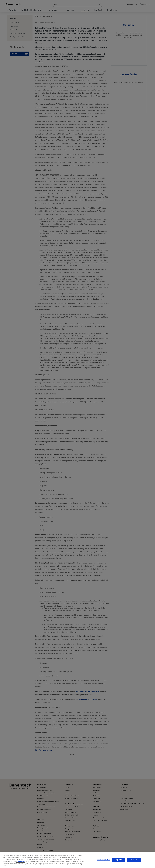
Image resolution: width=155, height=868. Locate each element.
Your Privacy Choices (103, 863)
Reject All (119, 863)
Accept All (134, 863)
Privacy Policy (21, 864)
